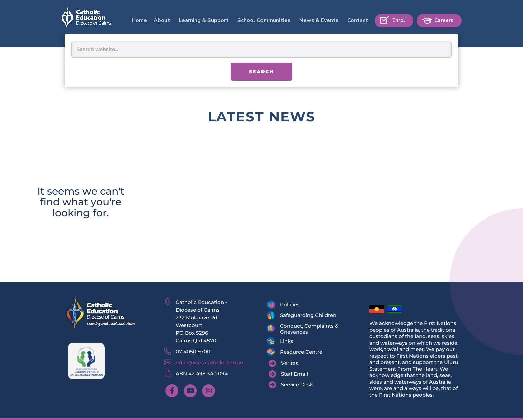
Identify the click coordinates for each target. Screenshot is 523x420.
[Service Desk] (291, 385)
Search (261, 72)
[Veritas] (283, 363)
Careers (444, 20)
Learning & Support (204, 20)
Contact (358, 20)
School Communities (264, 20)
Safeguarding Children (308, 315)
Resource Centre (301, 352)
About (162, 20)
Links (287, 341)
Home (139, 20)
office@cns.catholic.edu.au (210, 362)
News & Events (319, 20)
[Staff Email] (288, 374)
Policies (290, 304)
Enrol (399, 20)
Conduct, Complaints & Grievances (309, 329)
